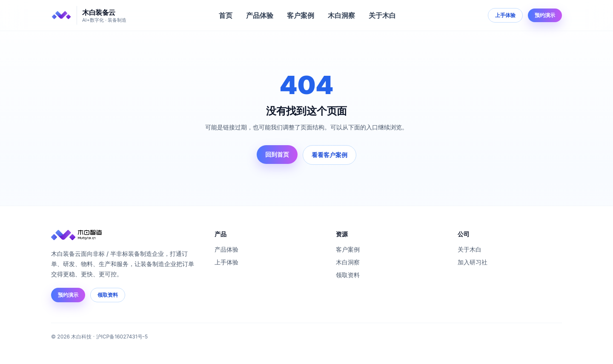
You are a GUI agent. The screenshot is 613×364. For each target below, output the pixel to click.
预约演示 (545, 15)
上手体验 (505, 15)
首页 (226, 15)
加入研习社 (473, 262)
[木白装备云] (89, 15)
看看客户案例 (329, 155)
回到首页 (277, 154)
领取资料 (108, 295)
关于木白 (382, 15)
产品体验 (260, 15)
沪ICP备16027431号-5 (122, 337)
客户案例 (301, 15)
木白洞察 (341, 15)
